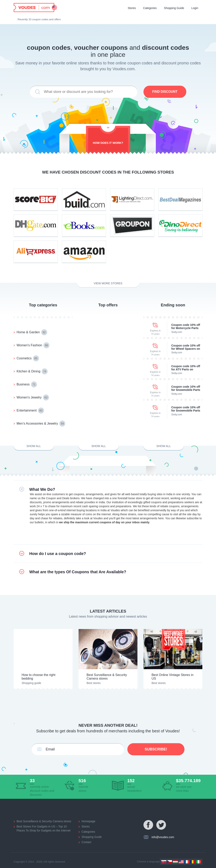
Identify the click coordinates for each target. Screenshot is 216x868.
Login (195, 8)
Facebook (148, 825)
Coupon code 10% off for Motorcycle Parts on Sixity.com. (186, 326)
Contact (86, 842)
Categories (150, 8)
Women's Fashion (33, 345)
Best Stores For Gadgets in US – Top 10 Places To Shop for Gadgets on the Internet (44, 828)
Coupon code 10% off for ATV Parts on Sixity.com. (186, 368)
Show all (34, 446)
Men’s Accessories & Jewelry (41, 424)
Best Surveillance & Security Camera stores (107, 677)
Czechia (169, 862)
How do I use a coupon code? (58, 554)
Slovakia (164, 862)
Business (27, 384)
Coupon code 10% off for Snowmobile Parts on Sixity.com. (186, 388)
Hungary (175, 862)
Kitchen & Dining (32, 371)
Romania (193, 862)
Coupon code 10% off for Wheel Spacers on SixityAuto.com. (186, 347)
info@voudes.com (163, 837)
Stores (132, 8)
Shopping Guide (174, 8)
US (181, 862)
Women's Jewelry (33, 397)
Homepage (89, 821)
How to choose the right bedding (39, 677)
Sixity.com (177, 332)
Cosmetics (28, 358)
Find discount (165, 92)
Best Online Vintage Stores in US (172, 677)
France (187, 862)
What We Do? (42, 489)
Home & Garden (32, 332)
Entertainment (30, 411)
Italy (198, 862)
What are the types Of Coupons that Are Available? (78, 572)
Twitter (161, 825)
